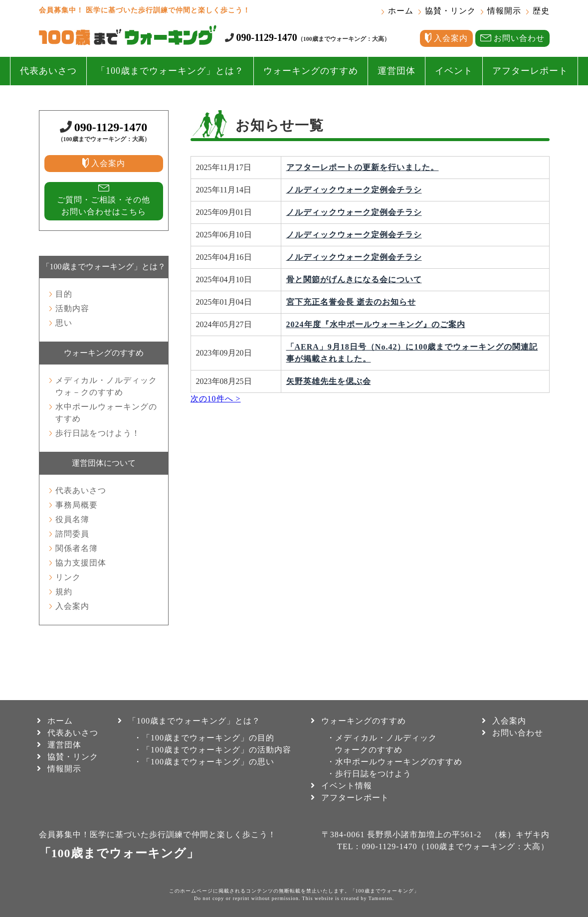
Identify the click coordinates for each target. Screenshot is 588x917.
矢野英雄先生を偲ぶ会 (329, 381)
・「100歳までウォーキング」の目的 (204, 738)
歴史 (541, 11)
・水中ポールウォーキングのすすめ (394, 762)
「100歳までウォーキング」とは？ (170, 71)
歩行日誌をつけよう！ (98, 433)
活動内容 (72, 308)
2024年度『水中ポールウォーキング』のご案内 (376, 324)
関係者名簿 (77, 548)
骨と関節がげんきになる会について (354, 279)
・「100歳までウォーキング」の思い (204, 762)
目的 (64, 294)
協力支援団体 (81, 563)
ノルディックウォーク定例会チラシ (354, 190)
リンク (68, 577)
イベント (454, 71)
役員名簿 (72, 519)
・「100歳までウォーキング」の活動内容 (212, 750)
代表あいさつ (48, 71)
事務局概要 (77, 505)
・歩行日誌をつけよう (369, 774)
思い (64, 323)
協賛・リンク (450, 11)
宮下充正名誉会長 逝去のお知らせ (351, 302)
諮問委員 (72, 534)
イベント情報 (347, 786)
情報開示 (504, 11)
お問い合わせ (518, 733)
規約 (64, 592)
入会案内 (72, 606)
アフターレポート (530, 71)
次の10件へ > (216, 399)
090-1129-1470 (267, 37)
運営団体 (396, 71)
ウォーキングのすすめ (311, 71)
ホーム (401, 11)
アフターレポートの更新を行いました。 (363, 167)
